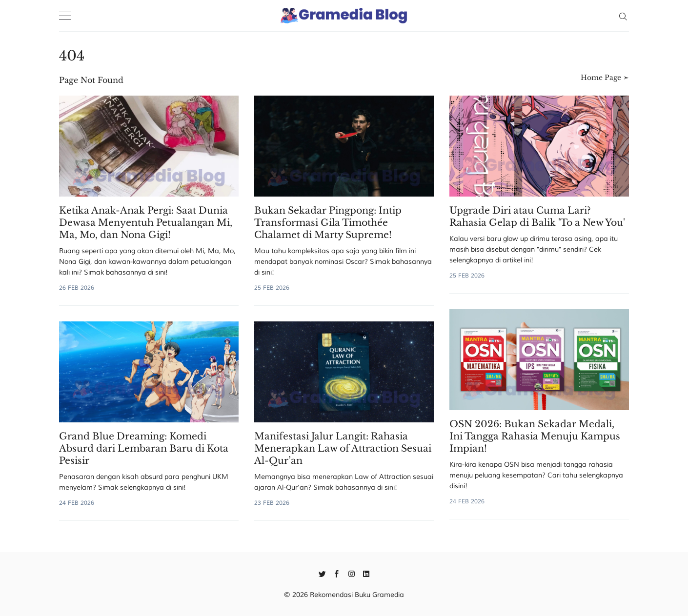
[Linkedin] (366, 573)
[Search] (623, 16)
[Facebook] (337, 573)
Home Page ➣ (605, 78)
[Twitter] (322, 573)
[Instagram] (352, 573)
